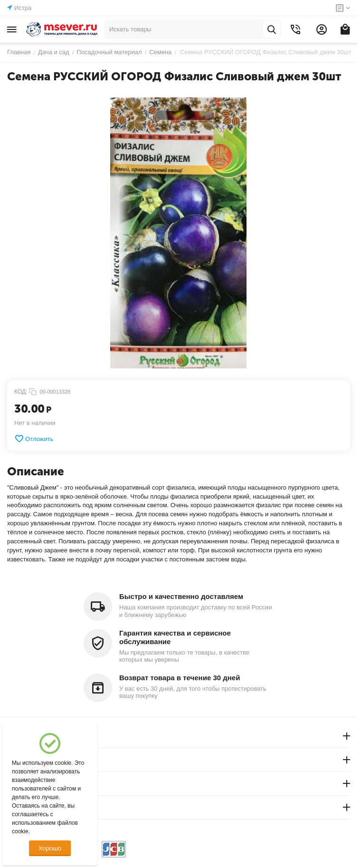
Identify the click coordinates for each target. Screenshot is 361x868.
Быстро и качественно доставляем (181, 596)
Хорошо (50, 848)
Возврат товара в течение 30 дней (180, 678)
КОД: (21, 392)
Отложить (34, 439)
